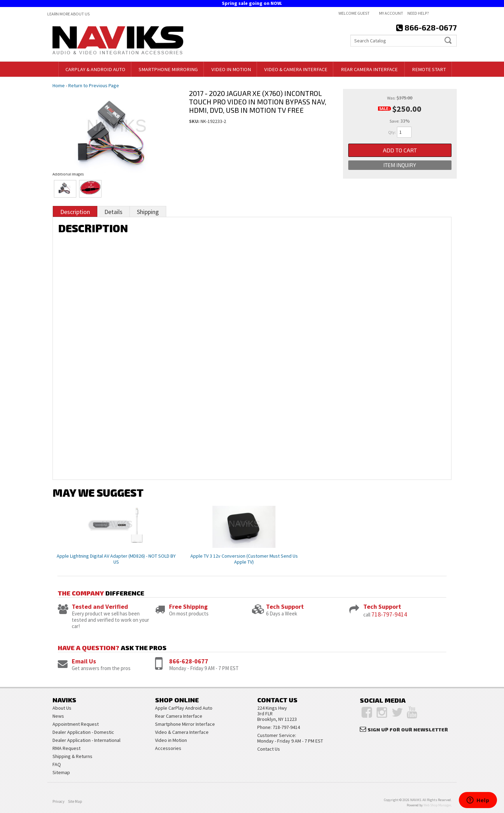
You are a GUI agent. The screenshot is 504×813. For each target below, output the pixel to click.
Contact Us (269, 749)
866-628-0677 (189, 661)
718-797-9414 (389, 614)
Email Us (84, 661)
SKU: (195, 121)
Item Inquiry (400, 165)
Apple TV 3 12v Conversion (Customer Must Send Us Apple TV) (244, 559)
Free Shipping (188, 607)
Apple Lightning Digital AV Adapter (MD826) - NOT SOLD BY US (116, 559)
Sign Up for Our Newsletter (408, 729)
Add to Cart (400, 150)
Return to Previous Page (94, 85)
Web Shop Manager (437, 805)
